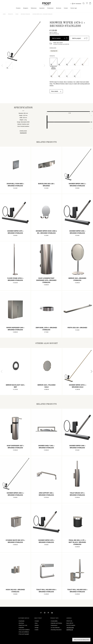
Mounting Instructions (56, 630)
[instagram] (45, 613)
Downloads (22, 621)
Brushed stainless (25, 14)
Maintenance (54, 625)
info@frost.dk (70, 630)
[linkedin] (52, 613)
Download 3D (54, 51)
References (34, 8)
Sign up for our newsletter (81, 640)
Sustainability (54, 621)
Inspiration (42, 8)
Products (18, 8)
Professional (50, 8)
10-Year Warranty (55, 628)
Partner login (74, 8)
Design (37, 628)
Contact (66, 8)
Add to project (80, 38)
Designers (26, 8)
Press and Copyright (24, 634)
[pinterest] (48, 613)
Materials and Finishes (57, 623)
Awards (37, 625)
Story (36, 623)
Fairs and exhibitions (24, 632)
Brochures (59, 8)
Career (37, 630)
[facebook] (41, 613)
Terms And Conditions (24, 630)
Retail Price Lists (23, 625)
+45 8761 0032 (70, 628)
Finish (17, 14)
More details (55, 91)
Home (4, 14)
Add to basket (60, 38)
